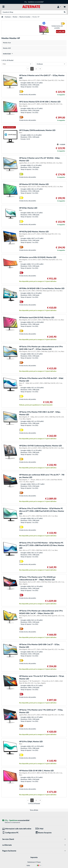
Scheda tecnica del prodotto (57, 27)
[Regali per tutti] (51, 833)
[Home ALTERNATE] (31, 7)
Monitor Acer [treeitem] (7, 43)
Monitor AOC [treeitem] (7, 48)
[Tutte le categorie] (3, 7)
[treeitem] (34, 54)
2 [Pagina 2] (36, 69)
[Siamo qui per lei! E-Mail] (51, 829)
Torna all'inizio (34, 810)
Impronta (34, 857)
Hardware (8, 17)
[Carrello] (65, 7)
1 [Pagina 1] (32, 69)
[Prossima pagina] (40, 69)
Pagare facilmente (34, 851)
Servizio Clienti (34, 839)
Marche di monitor (25, 17)
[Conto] (59, 7)
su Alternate (34, 845)
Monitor (15, 17)
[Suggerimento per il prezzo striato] (58, 144)
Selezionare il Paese (34, 862)
